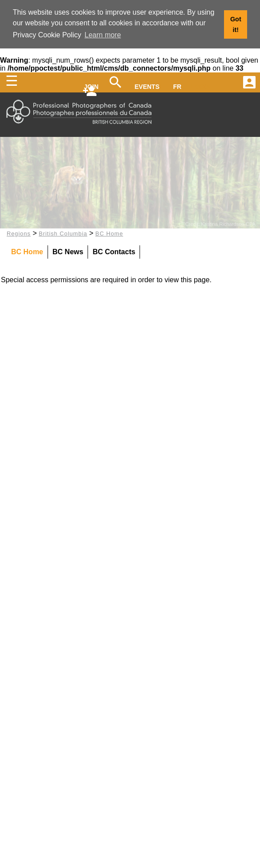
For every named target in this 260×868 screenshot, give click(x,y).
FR (178, 86)
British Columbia (63, 232)
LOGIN (201, 86)
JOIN (91, 86)
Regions (19, 232)
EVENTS (147, 86)
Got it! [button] (236, 24)
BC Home (109, 232)
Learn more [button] (103, 35)
